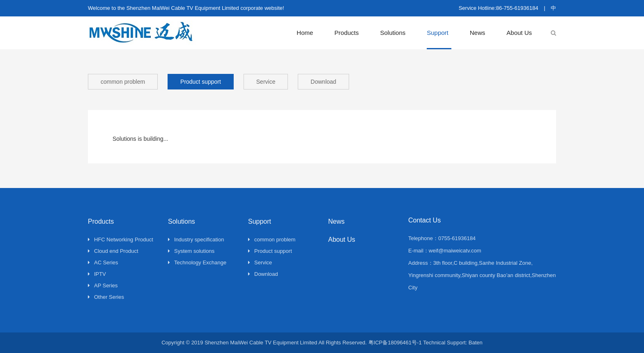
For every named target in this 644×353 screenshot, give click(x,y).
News (478, 33)
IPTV (97, 274)
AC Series (103, 262)
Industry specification (196, 240)
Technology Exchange (197, 262)
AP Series (103, 285)
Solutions (393, 33)
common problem (123, 82)
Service (266, 82)
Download (323, 82)
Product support (201, 82)
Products (346, 33)
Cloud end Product (113, 251)
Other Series (106, 297)
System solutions (191, 251)
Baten (476, 343)
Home (305, 33)
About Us (519, 33)
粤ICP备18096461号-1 (395, 343)
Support (438, 33)
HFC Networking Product (121, 240)
